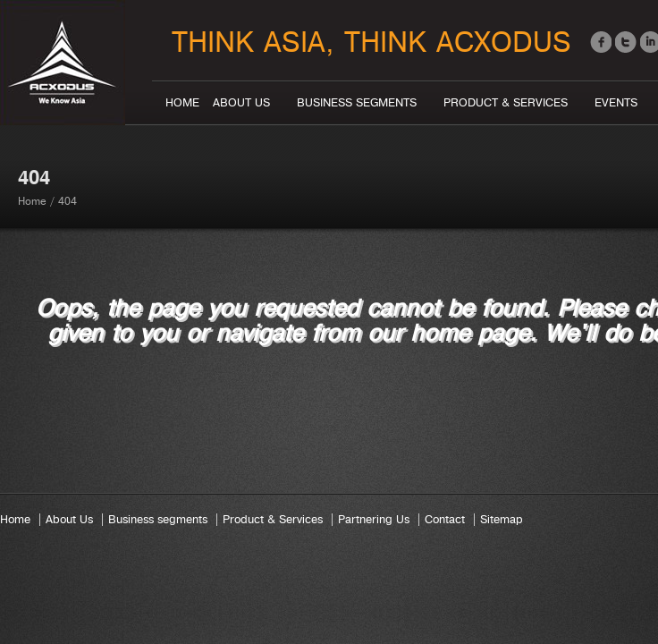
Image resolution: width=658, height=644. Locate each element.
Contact (445, 520)
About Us (241, 103)
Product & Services (506, 103)
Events (616, 103)
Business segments (357, 103)
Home (182, 103)
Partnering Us (374, 520)
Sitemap (502, 520)
